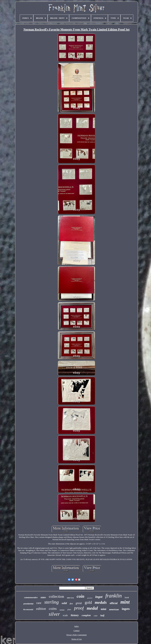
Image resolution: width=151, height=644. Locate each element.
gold (88, 602)
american (114, 609)
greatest (90, 598)
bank (127, 597)
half (102, 615)
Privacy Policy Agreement (77, 635)
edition (41, 609)
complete (86, 615)
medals (101, 602)
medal (92, 608)
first (71, 604)
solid (64, 603)
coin (81, 596)
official (114, 603)
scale (65, 615)
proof (79, 608)
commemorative (31, 598)
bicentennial (28, 609)
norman (62, 610)
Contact (77, 631)
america (70, 598)
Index (77, 626)
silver (54, 614)
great (79, 603)
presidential (28, 604)
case (96, 616)
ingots (126, 609)
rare (39, 603)
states (43, 597)
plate (69, 609)
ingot (99, 597)
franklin (114, 596)
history (75, 615)
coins (53, 609)
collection (57, 596)
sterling (52, 602)
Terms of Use (77, 639)
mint (125, 602)
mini (103, 609)
